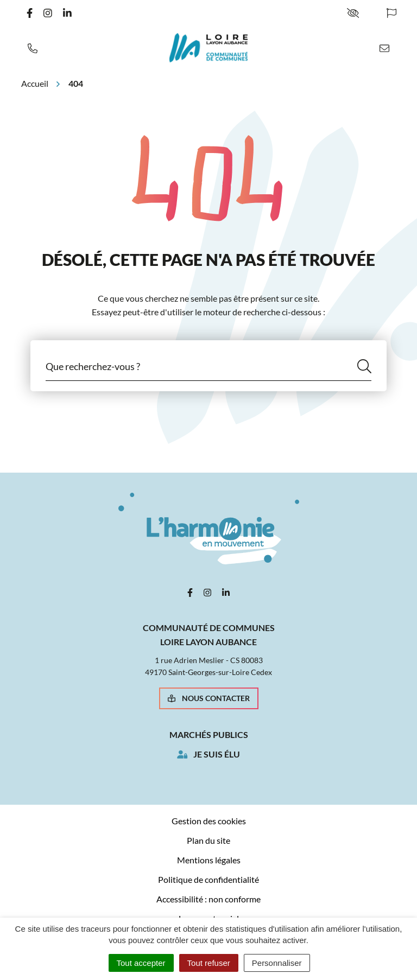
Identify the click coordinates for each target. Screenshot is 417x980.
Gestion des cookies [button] (209, 821)
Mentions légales (209, 860)
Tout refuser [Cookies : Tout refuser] (209, 963)
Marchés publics (209, 734)
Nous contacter (209, 698)
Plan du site (208, 840)
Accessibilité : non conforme (208, 899)
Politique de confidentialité (208, 879)
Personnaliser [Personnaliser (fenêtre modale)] (277, 963)
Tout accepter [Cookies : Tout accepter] (141, 963)
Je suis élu (217, 754)
